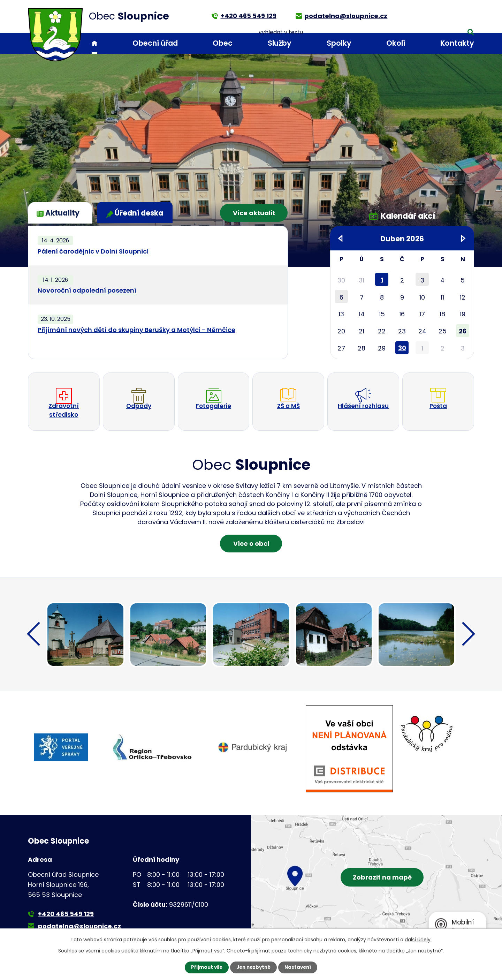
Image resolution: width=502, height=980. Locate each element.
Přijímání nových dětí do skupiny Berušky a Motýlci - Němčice (136, 330)
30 (402, 348)
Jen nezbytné (254, 967)
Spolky (339, 43)
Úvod (94, 43)
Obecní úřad (155, 43)
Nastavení (300, 967)
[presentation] (34, 646)
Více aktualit (252, 212)
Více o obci (251, 553)
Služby (280, 43)
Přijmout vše (205, 967)
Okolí (396, 43)
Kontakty (457, 43)
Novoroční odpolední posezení (87, 290)
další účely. (418, 939)
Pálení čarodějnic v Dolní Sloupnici (93, 251)
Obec (223, 43)
